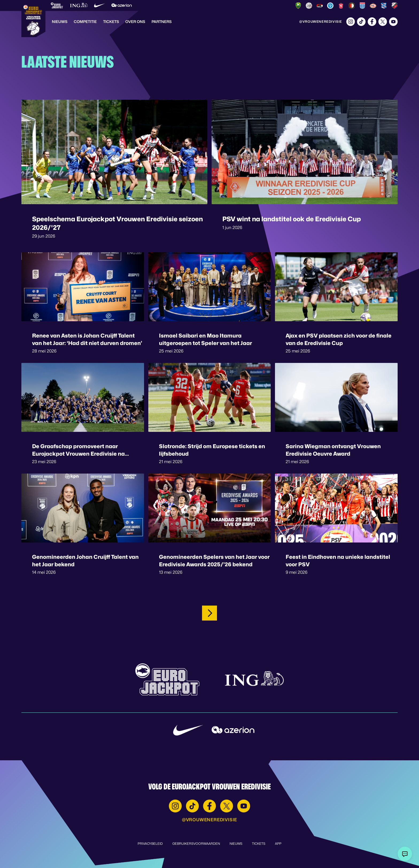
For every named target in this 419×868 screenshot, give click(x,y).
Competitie (85, 22)
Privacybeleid (150, 844)
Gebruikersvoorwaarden (196, 844)
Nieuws (60, 22)
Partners (162, 22)
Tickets (111, 22)
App (278, 844)
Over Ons (135, 22)
